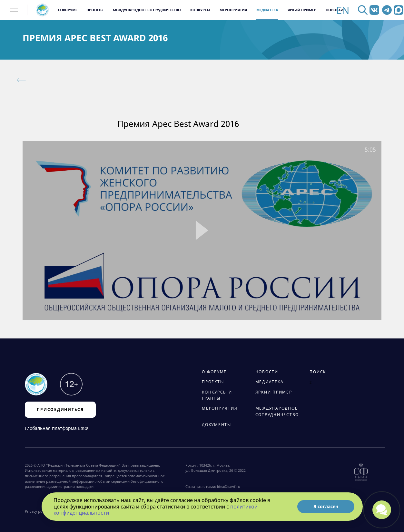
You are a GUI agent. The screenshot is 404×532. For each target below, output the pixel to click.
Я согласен (326, 506)
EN (343, 10)
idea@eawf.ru (229, 487)
